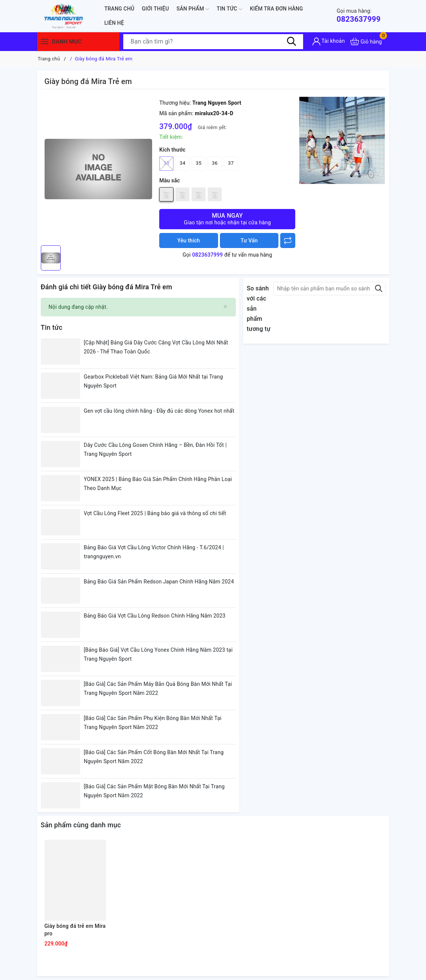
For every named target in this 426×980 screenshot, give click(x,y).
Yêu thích (188, 240)
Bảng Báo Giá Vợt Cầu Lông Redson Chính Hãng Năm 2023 (155, 616)
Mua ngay (227, 219)
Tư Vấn (249, 240)
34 (183, 163)
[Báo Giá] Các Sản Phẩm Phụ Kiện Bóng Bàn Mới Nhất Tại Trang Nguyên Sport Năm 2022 (153, 723)
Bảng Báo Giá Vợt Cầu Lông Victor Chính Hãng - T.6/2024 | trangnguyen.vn (154, 552)
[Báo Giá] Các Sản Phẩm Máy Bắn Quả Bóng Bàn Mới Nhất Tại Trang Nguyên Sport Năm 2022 (158, 688)
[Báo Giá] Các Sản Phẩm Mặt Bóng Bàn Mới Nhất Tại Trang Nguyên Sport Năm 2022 (154, 791)
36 (215, 163)
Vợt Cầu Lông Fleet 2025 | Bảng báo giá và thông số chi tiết (155, 513)
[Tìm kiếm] (292, 41)
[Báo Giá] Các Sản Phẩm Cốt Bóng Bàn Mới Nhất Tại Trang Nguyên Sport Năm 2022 (154, 757)
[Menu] (45, 41)
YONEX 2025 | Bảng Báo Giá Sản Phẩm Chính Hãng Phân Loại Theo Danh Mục (158, 484)
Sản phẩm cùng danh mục (81, 825)
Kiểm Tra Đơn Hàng (277, 9)
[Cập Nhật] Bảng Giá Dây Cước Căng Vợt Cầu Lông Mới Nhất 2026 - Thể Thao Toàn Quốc (156, 347)
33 (166, 164)
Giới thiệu (155, 9)
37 (231, 163)
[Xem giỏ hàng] (366, 41)
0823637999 (358, 16)
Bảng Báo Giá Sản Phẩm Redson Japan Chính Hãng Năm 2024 (159, 582)
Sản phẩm (193, 9)
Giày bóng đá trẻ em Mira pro (75, 930)
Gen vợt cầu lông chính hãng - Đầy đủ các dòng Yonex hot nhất (159, 411)
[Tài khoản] (329, 41)
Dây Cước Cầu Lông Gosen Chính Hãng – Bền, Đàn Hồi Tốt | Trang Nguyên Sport (155, 449)
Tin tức (229, 9)
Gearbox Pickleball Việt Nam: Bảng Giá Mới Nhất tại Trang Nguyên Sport (153, 381)
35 (199, 163)
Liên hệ (114, 23)
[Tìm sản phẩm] (213, 42)
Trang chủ (120, 9)
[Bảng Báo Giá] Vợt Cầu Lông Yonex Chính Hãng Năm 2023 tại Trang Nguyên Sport (158, 654)
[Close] (225, 307)
